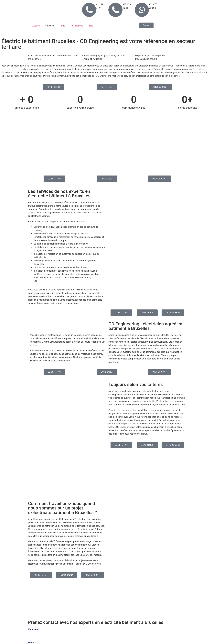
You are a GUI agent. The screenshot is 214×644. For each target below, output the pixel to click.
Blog (91, 26)
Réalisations (77, 26)
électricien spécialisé (12, 69)
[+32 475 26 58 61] (142, 10)
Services (49, 26)
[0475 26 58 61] (115, 10)
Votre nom (33, 629)
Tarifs (62, 26)
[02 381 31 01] (89, 10)
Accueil (36, 26)
